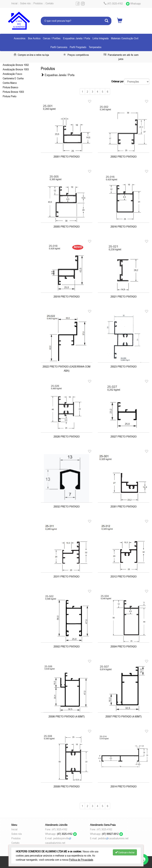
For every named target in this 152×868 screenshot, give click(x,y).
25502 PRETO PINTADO (67, 646)
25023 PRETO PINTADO (124, 366)
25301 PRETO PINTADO (124, 506)
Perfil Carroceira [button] (59, 47)
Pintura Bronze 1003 (13, 92)
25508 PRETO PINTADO (67, 786)
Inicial (14, 3)
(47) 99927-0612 (112, 834)
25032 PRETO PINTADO (67, 506)
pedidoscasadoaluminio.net (113, 838)
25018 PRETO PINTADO (67, 296)
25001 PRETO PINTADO (67, 156)
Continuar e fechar (125, 852)
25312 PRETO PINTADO (124, 576)
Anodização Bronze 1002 (16, 65)
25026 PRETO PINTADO (67, 436)
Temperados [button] (95, 47)
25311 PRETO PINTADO (66, 576)
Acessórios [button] (20, 38)
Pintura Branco (10, 87)
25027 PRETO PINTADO (124, 436)
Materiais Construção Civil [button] (125, 38)
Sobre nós (25, 3)
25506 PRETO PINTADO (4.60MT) (67, 716)
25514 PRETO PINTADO (124, 786)
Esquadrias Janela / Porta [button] (77, 38)
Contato (49, 3)
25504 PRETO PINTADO (124, 646)
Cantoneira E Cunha (13, 78)
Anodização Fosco (12, 74)
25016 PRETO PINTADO (124, 226)
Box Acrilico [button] (34, 38)
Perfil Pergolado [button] (78, 47)
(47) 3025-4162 (67, 834)
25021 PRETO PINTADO (124, 296)
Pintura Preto (10, 96)
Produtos (38, 3)
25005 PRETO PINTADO (67, 226)
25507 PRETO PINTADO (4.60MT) (124, 716)
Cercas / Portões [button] (52, 38)
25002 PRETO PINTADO (124, 156)
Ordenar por (117, 81)
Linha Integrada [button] (101, 38)
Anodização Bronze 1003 (16, 69)
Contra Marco (10, 83)
